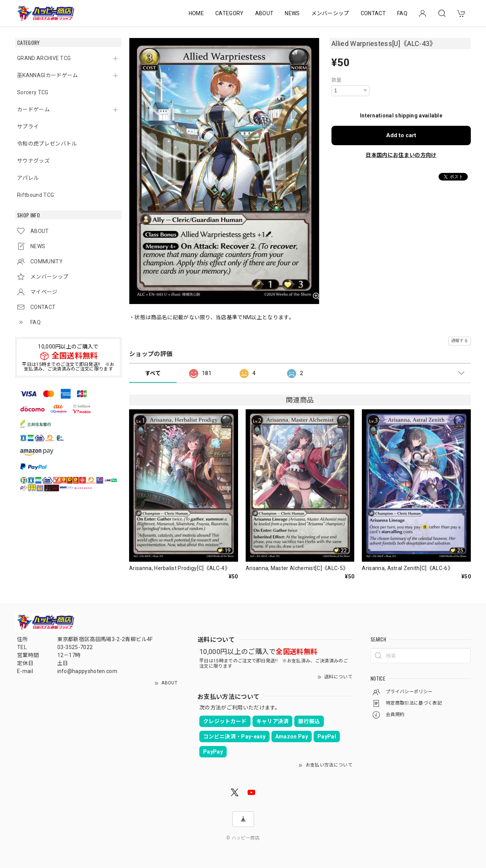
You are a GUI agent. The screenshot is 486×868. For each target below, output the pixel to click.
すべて (153, 373)
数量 (337, 80)
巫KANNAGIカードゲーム (47, 75)
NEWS (292, 13)
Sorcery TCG (33, 92)
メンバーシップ (330, 13)
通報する (460, 341)
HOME (196, 13)
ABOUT (264, 13)
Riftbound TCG (36, 195)
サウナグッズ (33, 161)
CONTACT (373, 13)
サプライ (28, 127)
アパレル (28, 178)
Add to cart (401, 135)
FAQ (402, 13)
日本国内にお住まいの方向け (401, 155)
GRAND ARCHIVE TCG (44, 58)
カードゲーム (33, 109)
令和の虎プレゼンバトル (47, 144)
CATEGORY (230, 13)
